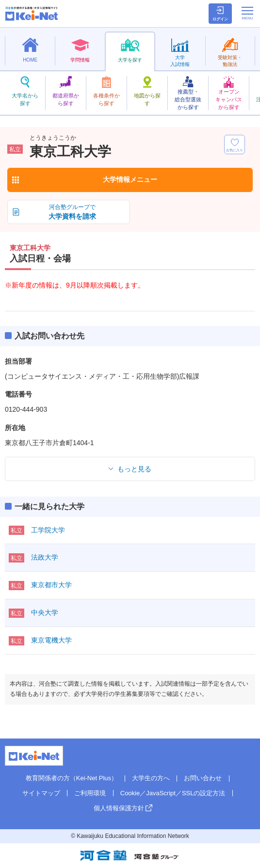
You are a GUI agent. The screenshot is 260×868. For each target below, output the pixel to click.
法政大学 (45, 557)
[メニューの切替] (247, 13)
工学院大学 (48, 530)
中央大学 (45, 612)
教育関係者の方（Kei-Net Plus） (72, 778)
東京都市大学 (51, 585)
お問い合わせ (203, 778)
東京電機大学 (51, 640)
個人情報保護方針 (119, 808)
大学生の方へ (151, 778)
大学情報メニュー (130, 179)
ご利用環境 (90, 793)
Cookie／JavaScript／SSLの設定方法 (173, 793)
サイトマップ (41, 793)
